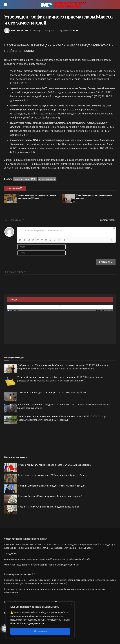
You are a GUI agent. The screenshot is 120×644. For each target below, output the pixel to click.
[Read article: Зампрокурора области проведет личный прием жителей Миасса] (10, 198)
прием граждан (47, 179)
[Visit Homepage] (62, 5)
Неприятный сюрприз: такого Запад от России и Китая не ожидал (52, 486)
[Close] (71, 604)
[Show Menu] (6, 5)
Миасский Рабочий (20, 30)
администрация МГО (25, 179)
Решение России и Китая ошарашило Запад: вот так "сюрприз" (50, 496)
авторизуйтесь (108, 220)
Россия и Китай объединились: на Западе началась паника (49, 507)
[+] (63, 240)
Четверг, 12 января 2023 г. (46, 30)
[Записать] (106, 262)
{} (59, 240)
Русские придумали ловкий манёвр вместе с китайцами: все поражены (55, 465)
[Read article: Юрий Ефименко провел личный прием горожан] (69, 198)
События (74, 30)
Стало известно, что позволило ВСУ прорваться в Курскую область (53, 475)
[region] (40, 620)
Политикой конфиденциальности (27, 623)
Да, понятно (40, 631)
